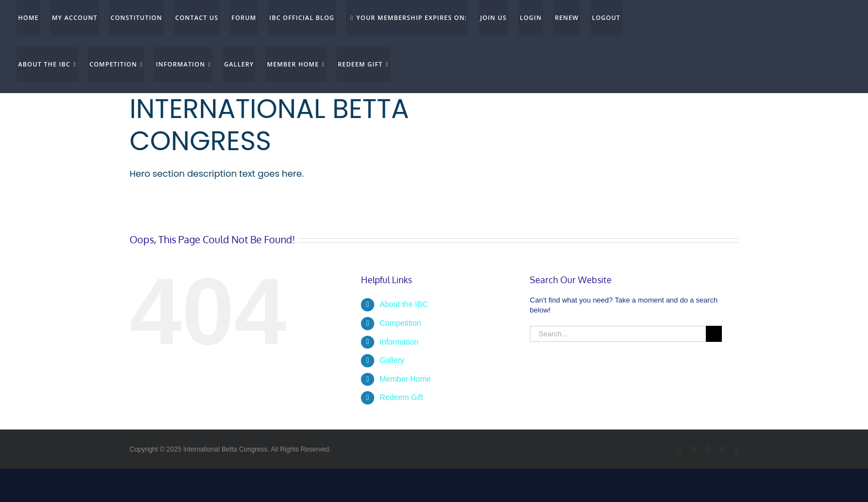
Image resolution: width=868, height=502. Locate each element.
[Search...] (618, 334)
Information (399, 342)
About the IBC (404, 304)
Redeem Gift (402, 397)
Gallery (392, 360)
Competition (401, 323)
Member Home (405, 379)
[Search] (714, 334)
